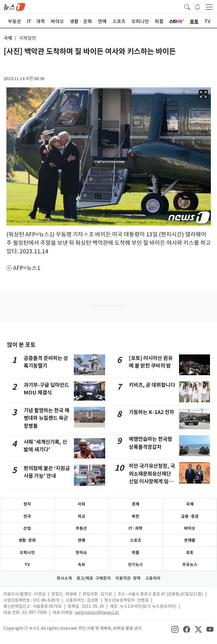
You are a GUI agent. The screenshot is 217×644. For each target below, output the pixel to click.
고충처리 (153, 578)
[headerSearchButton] (187, 6)
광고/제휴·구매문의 (94, 578)
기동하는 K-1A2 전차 (151, 412)
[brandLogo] (14, 6)
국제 (190, 504)
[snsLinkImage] (175, 629)
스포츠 (136, 540)
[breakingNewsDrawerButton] (197, 6)
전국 (27, 516)
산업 (27, 528)
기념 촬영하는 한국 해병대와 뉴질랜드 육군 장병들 (46, 418)
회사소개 (64, 578)
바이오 (190, 528)
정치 (27, 504)
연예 (81, 540)
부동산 (81, 528)
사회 (81, 504)
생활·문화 (27, 540)
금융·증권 (190, 516)
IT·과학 (136, 528)
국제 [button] (8, 38)
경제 (136, 504)
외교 (81, 516)
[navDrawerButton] (209, 7)
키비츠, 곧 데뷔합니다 (152, 385)
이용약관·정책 (128, 578)
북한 (136, 516)
